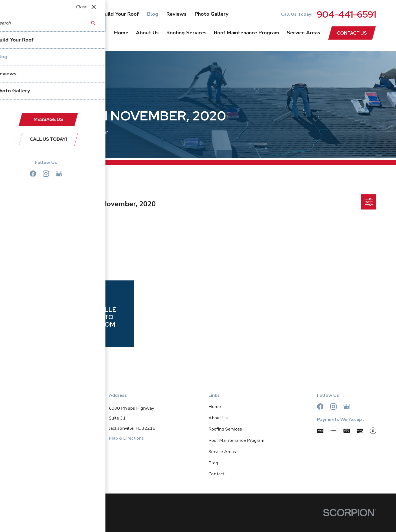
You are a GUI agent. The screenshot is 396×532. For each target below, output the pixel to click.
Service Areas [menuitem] (303, 33)
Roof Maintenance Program (236, 440)
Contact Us (352, 33)
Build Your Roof (120, 14)
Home (215, 406)
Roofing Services (225, 429)
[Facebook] (320, 406)
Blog (153, 14)
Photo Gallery (212, 14)
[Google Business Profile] (347, 406)
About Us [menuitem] (147, 33)
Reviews (176, 14)
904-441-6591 (346, 14)
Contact (217, 474)
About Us (218, 418)
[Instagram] (333, 406)
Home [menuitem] (121, 33)
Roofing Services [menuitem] (186, 33)
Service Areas (222, 452)
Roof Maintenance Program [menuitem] (247, 33)
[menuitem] (27, 521)
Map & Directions (126, 438)
